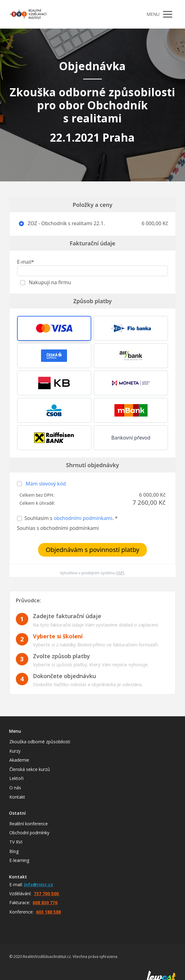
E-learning (19, 860)
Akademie (19, 760)
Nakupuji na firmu (49, 282)
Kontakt (17, 797)
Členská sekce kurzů (30, 769)
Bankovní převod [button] (131, 438)
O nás (15, 788)
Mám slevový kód (46, 484)
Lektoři (16, 778)
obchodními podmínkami (83, 518)
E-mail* (26, 262)
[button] (54, 328)
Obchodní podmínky (29, 833)
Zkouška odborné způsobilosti (40, 742)
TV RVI (16, 842)
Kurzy (15, 751)
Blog (14, 851)
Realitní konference (29, 824)
